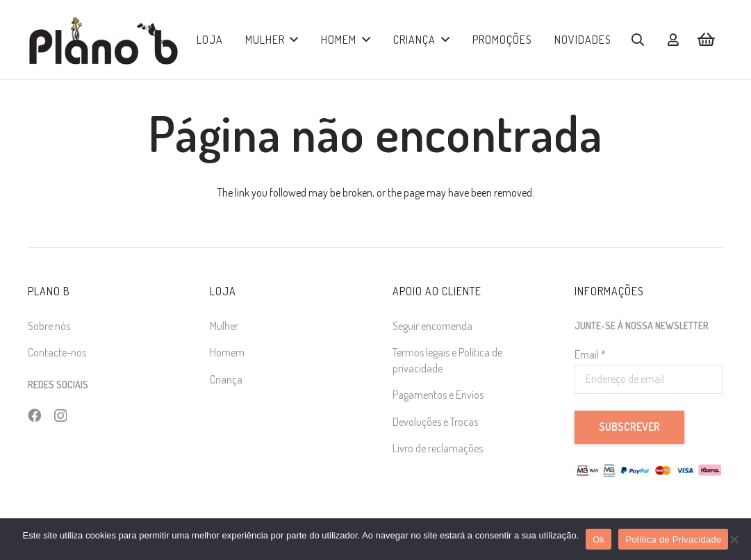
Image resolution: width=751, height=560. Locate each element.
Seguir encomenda (432, 326)
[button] (292, 40)
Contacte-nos (57, 352)
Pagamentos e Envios (438, 395)
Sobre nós (49, 326)
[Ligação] (673, 40)
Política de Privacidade (673, 540)
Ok (599, 540)
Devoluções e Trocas (435, 422)
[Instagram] (60, 416)
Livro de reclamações (438, 448)
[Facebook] (34, 415)
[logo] (103, 40)
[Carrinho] (707, 40)
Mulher (224, 326)
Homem (227, 352)
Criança (226, 379)
